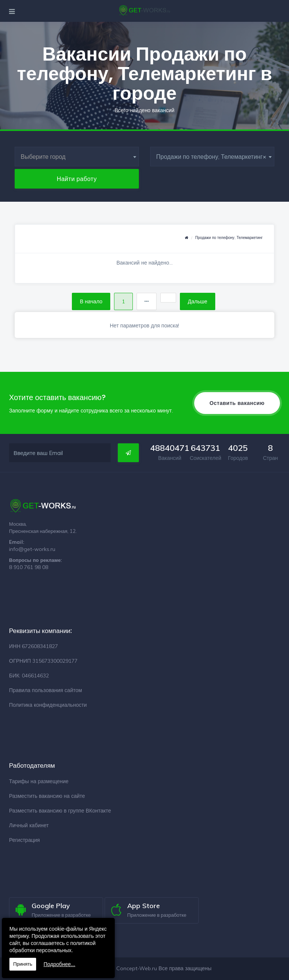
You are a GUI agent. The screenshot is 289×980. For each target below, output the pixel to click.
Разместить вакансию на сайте (47, 796)
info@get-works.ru (32, 549)
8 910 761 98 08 (29, 567)
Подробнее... (59, 964)
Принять (23, 964)
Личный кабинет (29, 825)
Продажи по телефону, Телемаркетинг (229, 238)
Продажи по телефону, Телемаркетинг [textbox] (211, 157)
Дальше (198, 301)
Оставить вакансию (237, 403)
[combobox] (77, 157)
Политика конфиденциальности (48, 705)
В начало (91, 301)
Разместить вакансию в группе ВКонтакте (60, 811)
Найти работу (77, 179)
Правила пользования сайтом (46, 690)
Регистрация (24, 840)
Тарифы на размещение (39, 781)
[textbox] (77, 157)
